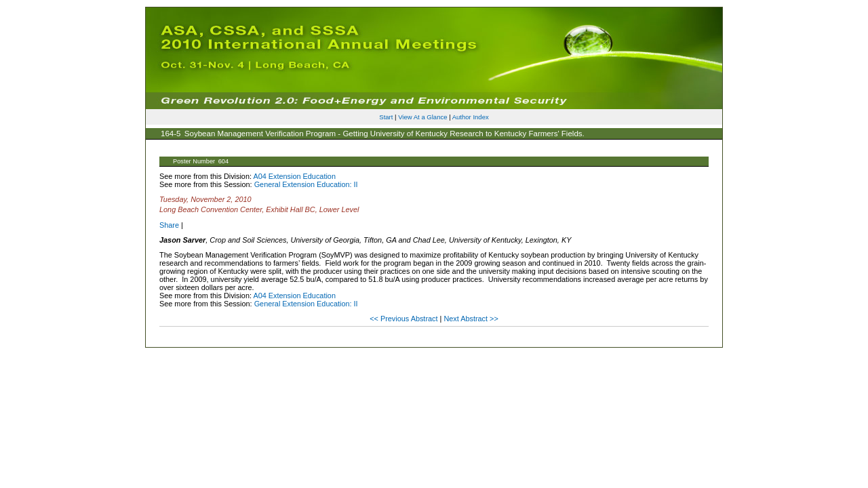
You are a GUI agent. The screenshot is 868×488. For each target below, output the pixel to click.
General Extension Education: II (306, 184)
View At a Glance (422, 117)
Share (169, 225)
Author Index (471, 117)
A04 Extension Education (294, 176)
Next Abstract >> (471, 319)
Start (386, 117)
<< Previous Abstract (405, 319)
